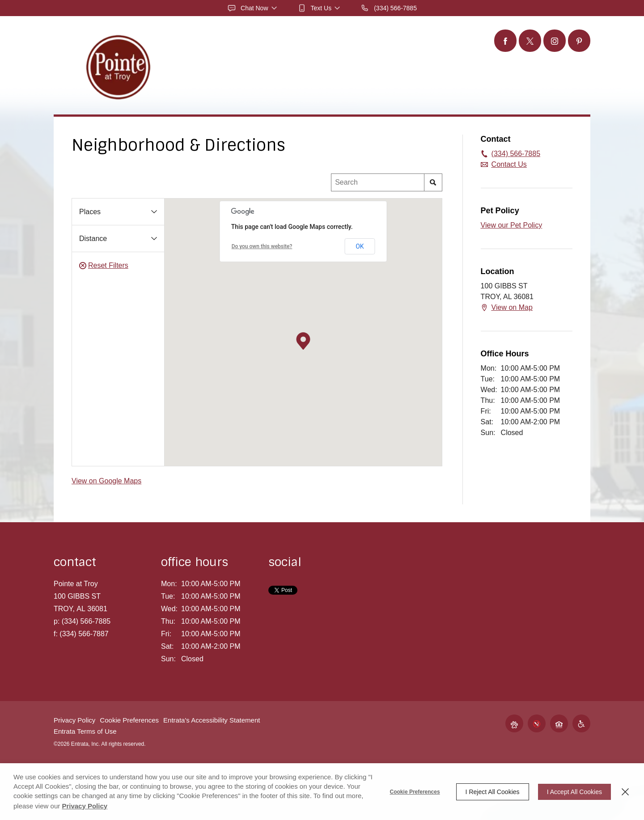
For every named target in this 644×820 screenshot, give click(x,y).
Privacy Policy (74, 720)
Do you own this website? (262, 246)
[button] (253, 8)
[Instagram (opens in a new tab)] (555, 41)
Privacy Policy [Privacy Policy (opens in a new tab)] (85, 806)
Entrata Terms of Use (85, 731)
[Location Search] (378, 182)
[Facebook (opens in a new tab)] (505, 41)
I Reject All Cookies (493, 792)
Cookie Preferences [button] (129, 720)
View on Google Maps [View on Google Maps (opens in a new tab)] (106, 481)
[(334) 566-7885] (389, 8)
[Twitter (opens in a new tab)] (530, 41)
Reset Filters (104, 266)
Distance (93, 239)
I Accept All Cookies (574, 792)
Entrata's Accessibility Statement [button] (212, 720)
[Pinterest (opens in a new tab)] (579, 41)
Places (90, 212)
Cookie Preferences (415, 792)
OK (360, 246)
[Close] (625, 792)
